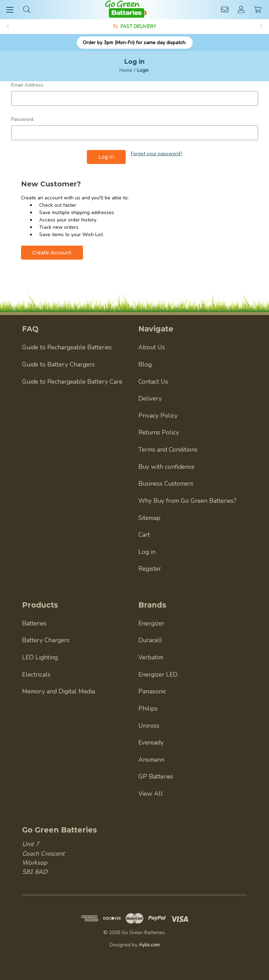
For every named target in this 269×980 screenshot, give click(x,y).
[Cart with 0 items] (258, 9)
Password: (23, 119)
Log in (147, 551)
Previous (7, 27)
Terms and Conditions (168, 450)
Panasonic (152, 691)
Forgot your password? (157, 154)
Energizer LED (158, 674)
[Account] (241, 9)
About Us (152, 347)
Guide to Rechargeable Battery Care (72, 381)
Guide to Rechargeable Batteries (67, 347)
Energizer (151, 623)
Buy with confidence (166, 466)
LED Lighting (40, 657)
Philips (148, 708)
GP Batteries (156, 776)
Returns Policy (159, 432)
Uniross (149, 725)
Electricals (36, 674)
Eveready (151, 742)
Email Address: (28, 85)
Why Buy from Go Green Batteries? (187, 501)
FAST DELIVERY (138, 26)
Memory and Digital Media (58, 691)
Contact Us (153, 381)
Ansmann (151, 759)
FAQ (30, 329)
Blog (145, 364)
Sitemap (149, 518)
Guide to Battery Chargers (58, 364)
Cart (144, 535)
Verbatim (151, 657)
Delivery (150, 398)
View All (151, 794)
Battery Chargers (46, 640)
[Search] (27, 9)
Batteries (34, 623)
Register (150, 569)
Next (262, 27)
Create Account (52, 253)
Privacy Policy (158, 415)
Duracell (150, 640)
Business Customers (166, 484)
